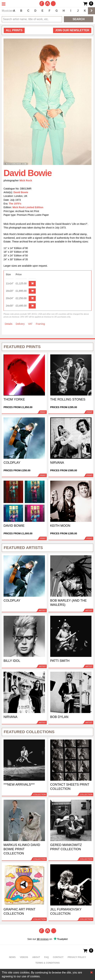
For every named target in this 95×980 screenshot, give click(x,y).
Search (79, 19)
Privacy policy (77, 957)
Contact (58, 957)
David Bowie (21, 192)
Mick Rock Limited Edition (28, 207)
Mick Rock (26, 180)
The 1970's (15, 204)
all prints (14, 30)
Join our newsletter (72, 30)
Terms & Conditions (48, 963)
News (12, 957)
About (36, 957)
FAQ (47, 957)
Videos (24, 957)
